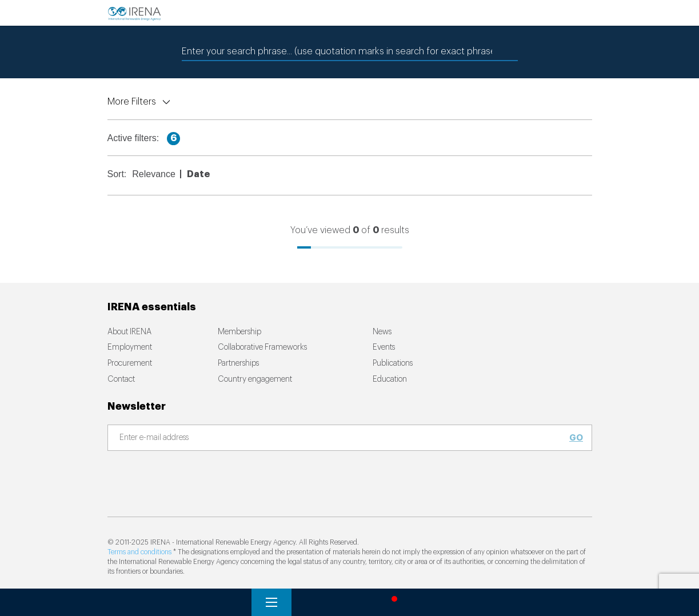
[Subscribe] (343, 438)
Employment (130, 347)
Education (390, 379)
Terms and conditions (139, 552)
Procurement (130, 363)
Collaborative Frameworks (262, 347)
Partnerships (238, 363)
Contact (121, 379)
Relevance (154, 174)
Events (384, 347)
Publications (393, 363)
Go (576, 438)
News (382, 332)
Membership (239, 332)
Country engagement (255, 379)
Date (198, 174)
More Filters (132, 102)
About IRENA (129, 332)
